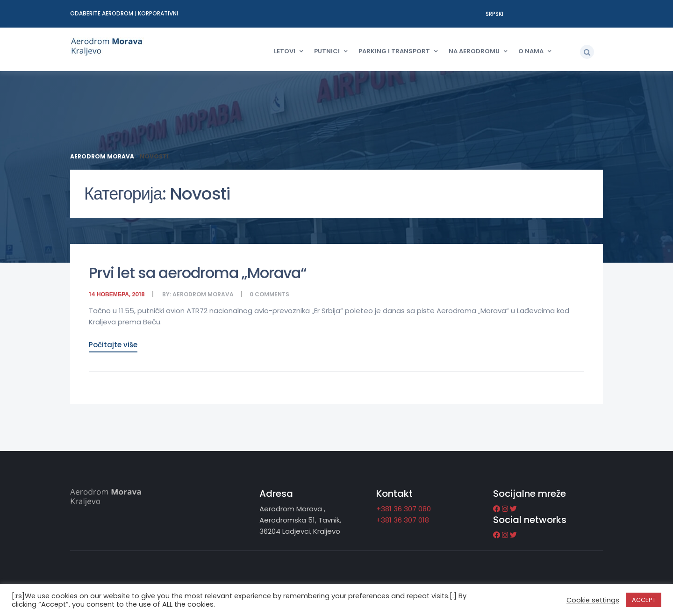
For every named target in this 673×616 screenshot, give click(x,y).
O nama (531, 51)
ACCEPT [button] (644, 600)
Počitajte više (113, 345)
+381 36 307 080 (404, 509)
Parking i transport (394, 51)
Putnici (327, 51)
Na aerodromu (474, 51)
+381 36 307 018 (403, 520)
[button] (587, 52)
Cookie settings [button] (593, 600)
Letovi (285, 51)
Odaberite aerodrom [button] (102, 13)
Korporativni (158, 13)
